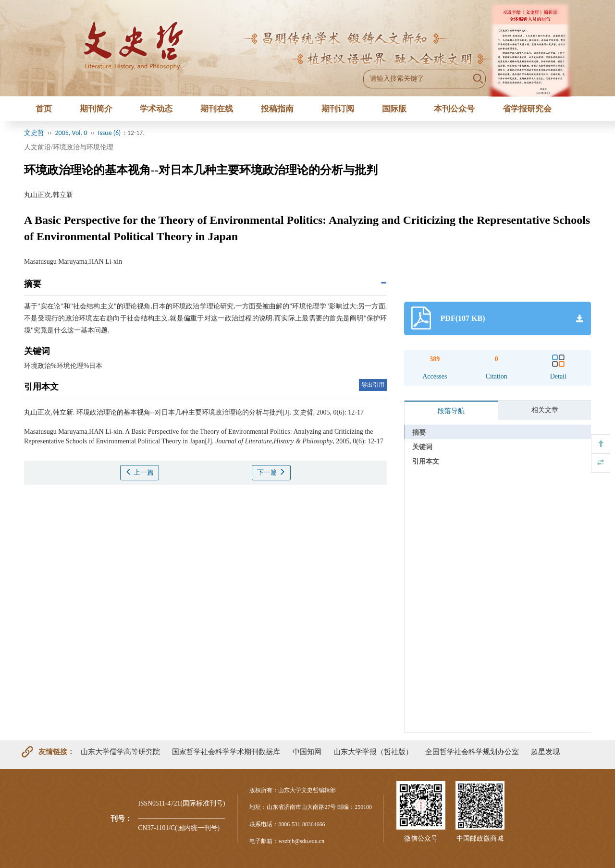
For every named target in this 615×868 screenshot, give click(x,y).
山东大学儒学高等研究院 (120, 752)
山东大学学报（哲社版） (373, 752)
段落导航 (451, 411)
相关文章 (545, 410)
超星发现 (545, 752)
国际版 (394, 109)
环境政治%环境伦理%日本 (63, 366)
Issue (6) (110, 133)
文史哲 (34, 133)
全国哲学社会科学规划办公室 (472, 752)
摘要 (419, 433)
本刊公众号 (454, 109)
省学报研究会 (527, 109)
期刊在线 (217, 109)
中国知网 (307, 752)
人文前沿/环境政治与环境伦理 (69, 147)
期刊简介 (96, 109)
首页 (44, 109)
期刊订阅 (338, 109)
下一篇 (271, 472)
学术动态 (156, 109)
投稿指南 (277, 109)
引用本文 (426, 461)
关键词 (422, 447)
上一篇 (140, 472)
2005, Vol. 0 (71, 133)
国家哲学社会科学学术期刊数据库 (226, 752)
